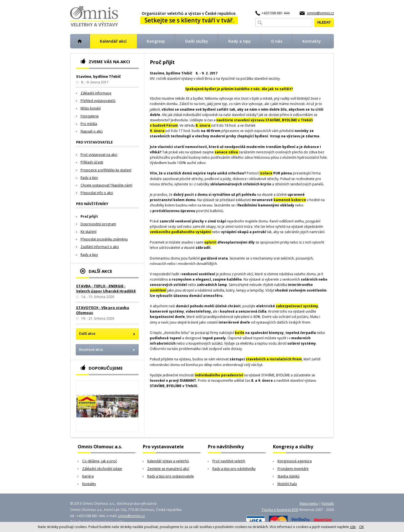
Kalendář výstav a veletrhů (168, 461)
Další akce (87, 334)
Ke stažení (89, 232)
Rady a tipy (89, 178)
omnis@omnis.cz (320, 13)
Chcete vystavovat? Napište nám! (106, 185)
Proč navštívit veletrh (229, 461)
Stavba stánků (288, 476)
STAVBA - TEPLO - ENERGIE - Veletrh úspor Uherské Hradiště (106, 288)
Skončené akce (91, 350)
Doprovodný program (98, 224)
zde (353, 527)
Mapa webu (309, 503)
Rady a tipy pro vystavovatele (171, 476)
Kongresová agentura (295, 461)
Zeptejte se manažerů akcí (168, 469)
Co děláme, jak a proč (100, 461)
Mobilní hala (287, 484)
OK (361, 527)
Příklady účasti (92, 162)
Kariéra (88, 476)
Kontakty (89, 484)
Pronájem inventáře (293, 469)
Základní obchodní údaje (102, 469)
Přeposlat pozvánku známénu (104, 239)
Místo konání (91, 108)
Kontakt (328, 503)
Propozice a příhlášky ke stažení (106, 170)
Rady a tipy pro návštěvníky (234, 469)
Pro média (89, 124)
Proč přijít (89, 216)
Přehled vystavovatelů (98, 101)
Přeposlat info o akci (97, 193)
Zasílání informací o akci (100, 247)
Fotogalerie (90, 116)
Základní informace (96, 93)
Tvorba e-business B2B (280, 510)
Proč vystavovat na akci (99, 155)
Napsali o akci (92, 131)
